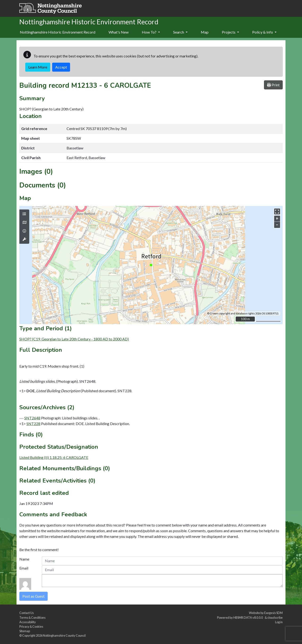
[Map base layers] (24, 222)
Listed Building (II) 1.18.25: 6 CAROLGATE (54, 457)
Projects (230, 32)
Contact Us (27, 613)
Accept (61, 67)
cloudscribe (275, 618)
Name (24, 559)
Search (180, 32)
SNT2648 (32, 418)
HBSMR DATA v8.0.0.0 (249, 618)
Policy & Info (264, 32)
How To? (151, 32)
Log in (279, 622)
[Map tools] (24, 239)
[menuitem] (119, 32)
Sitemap (25, 631)
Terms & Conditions (32, 618)
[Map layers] (24, 214)
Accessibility (28, 622)
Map (205, 32)
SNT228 (33, 424)
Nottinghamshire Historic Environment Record (58, 32)
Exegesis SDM (273, 613)
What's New (119, 32)
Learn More (38, 67)
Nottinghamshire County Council (64, 635)
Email (24, 568)
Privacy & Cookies (31, 627)
